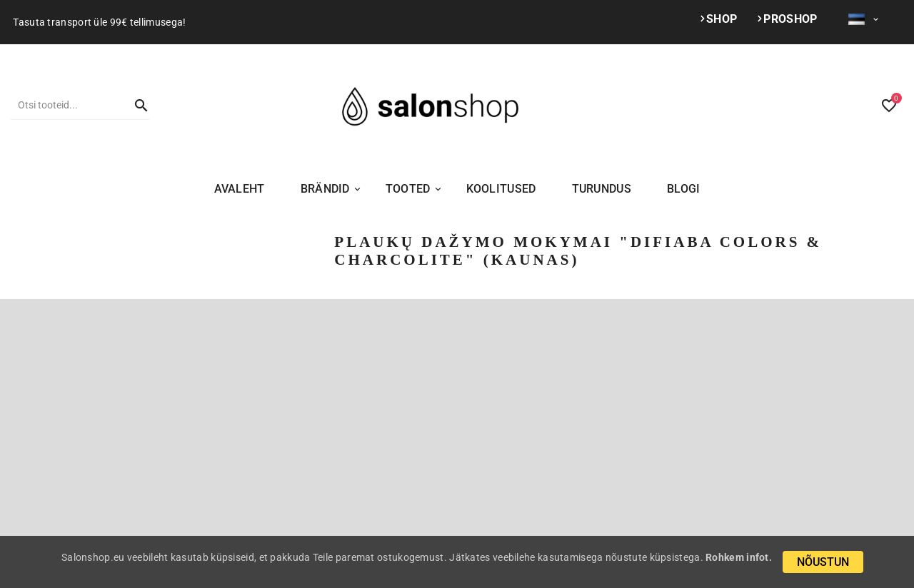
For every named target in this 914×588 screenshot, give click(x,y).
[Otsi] (66, 105)
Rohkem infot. (739, 557)
